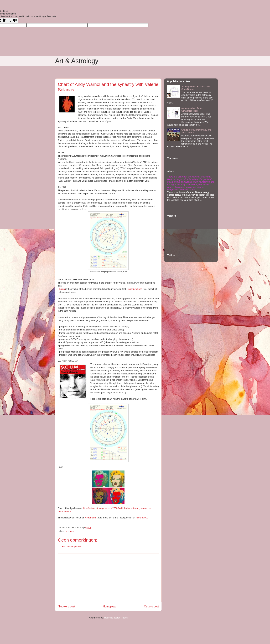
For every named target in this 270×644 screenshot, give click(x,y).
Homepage (110, 606)
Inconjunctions (135, 289)
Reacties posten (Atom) (116, 618)
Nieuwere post (66, 606)
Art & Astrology (77, 61)
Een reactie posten (71, 546)
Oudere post (151, 606)
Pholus (61, 289)
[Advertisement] (108, 578)
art (67, 531)
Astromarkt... (91, 518)
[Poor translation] (13, 20)
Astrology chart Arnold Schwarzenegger (192, 110)
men (72, 531)
